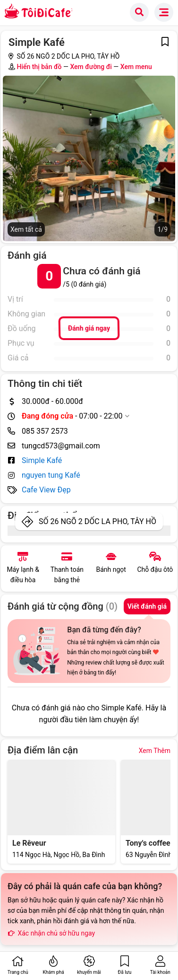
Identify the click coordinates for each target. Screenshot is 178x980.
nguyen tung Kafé (51, 475)
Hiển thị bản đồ (39, 67)
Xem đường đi (91, 67)
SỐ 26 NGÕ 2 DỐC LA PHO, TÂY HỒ (97, 521)
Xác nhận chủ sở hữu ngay (51, 933)
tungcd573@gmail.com (61, 446)
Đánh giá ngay (89, 328)
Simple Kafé (42, 460)
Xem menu (136, 67)
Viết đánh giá (147, 606)
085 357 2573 (45, 431)
